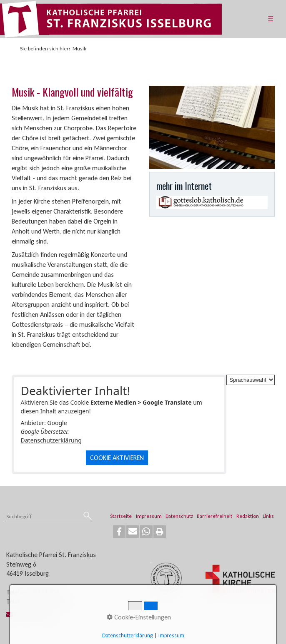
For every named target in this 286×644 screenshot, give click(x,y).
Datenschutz (179, 516)
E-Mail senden (30, 614)
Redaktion (248, 516)
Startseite (121, 516)
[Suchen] (88, 516)
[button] (119, 532)
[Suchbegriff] (49, 517)
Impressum (149, 516)
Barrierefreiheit (214, 516)
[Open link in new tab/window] (212, 202)
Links (268, 516)
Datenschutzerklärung (51, 440)
